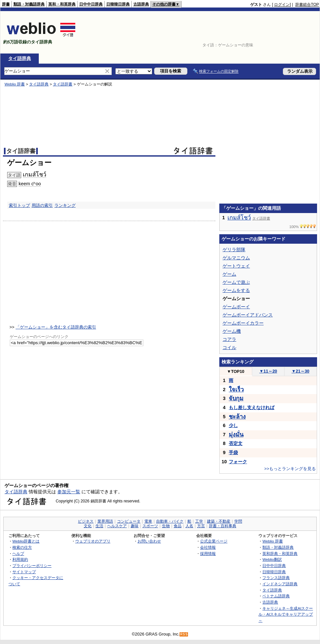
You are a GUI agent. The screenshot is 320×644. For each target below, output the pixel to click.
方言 (201, 526)
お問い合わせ (149, 541)
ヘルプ (18, 553)
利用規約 (20, 559)
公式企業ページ (214, 541)
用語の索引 (42, 205)
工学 (199, 521)
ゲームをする (236, 290)
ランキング (65, 205)
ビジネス (86, 521)
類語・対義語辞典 (29, 4)
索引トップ (19, 205)
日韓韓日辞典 (118, 4)
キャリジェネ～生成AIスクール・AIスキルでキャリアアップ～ (286, 614)
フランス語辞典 (276, 578)
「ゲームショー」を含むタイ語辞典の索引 (56, 327)
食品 (178, 526)
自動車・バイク (170, 521)
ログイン (282, 5)
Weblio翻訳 (272, 559)
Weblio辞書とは (26, 541)
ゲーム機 (232, 331)
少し (233, 425)
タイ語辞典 (20, 58)
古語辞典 (141, 4)
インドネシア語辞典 (280, 584)
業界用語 (105, 521)
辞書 (6, 4)
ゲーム (229, 274)
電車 (148, 521)
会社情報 (208, 547)
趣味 (135, 526)
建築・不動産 (219, 521)
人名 (189, 526)
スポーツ (150, 526)
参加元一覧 (69, 492)
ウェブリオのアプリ (93, 541)
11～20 (268, 371)
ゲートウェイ (236, 266)
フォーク (238, 462)
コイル (229, 347)
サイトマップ (24, 572)
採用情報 (208, 553)
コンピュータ (129, 521)
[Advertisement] (299, 32)
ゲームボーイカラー (243, 323)
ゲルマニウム (236, 258)
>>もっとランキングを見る (290, 469)
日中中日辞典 (91, 4)
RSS (184, 634)
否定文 (236, 443)
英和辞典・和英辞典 (280, 553)
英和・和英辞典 (62, 4)
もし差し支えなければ (252, 407)
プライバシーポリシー (32, 566)
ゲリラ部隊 (234, 250)
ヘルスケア (117, 526)
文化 (88, 526)
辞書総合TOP (307, 5)
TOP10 (236, 371)
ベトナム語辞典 (276, 596)
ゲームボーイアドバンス (248, 315)
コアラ (229, 339)
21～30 (301, 371)
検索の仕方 (22, 547)
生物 (166, 526)
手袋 (233, 452)
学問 (238, 521)
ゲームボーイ (236, 307)
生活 (99, 526)
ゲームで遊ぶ (236, 282)
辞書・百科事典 (223, 526)
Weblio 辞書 (273, 541)
